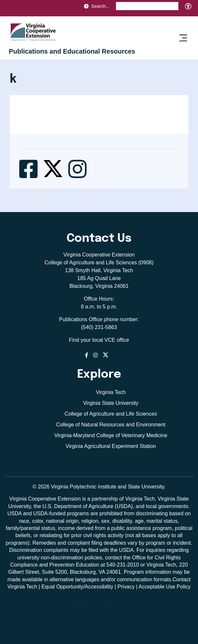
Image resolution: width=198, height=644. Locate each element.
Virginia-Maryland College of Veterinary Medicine (111, 435)
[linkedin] (111, 606)
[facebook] (87, 606)
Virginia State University (111, 403)
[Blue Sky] (79, 606)
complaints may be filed (71, 550)
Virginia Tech (111, 392)
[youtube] (119, 606)
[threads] (95, 606)
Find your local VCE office (99, 340)
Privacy (126, 587)
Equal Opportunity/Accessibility (77, 587)
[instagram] (103, 606)
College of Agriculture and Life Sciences (111, 414)
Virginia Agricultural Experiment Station (111, 446)
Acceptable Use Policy (165, 587)
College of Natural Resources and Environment (111, 425)
